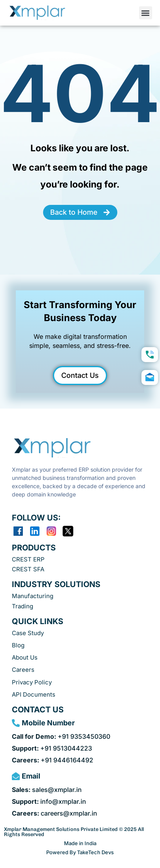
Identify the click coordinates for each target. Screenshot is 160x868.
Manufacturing (33, 596)
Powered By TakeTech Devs (80, 852)
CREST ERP (28, 559)
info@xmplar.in (49, 801)
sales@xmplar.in (47, 790)
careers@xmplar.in (55, 813)
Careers (23, 670)
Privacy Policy (32, 682)
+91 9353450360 (61, 736)
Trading (23, 606)
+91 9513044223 (52, 748)
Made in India (80, 843)
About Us (25, 657)
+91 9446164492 (53, 760)
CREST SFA (28, 569)
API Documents (34, 694)
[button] (146, 13)
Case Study (28, 633)
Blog (18, 645)
